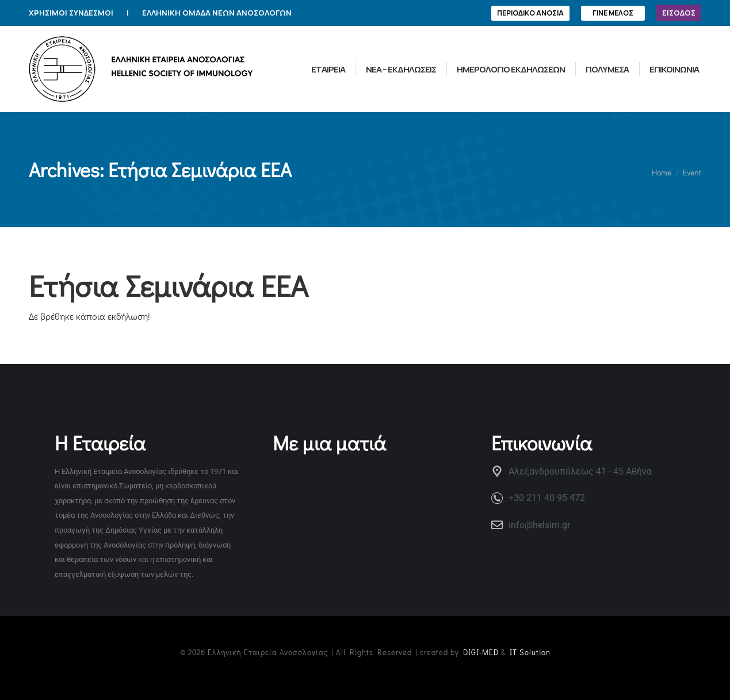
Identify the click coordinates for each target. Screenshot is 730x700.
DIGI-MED (481, 652)
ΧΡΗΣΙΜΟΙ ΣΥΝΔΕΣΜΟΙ (71, 13)
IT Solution (530, 652)
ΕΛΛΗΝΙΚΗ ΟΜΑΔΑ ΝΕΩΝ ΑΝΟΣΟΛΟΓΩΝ (217, 13)
